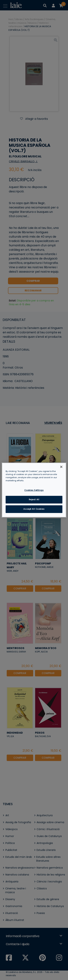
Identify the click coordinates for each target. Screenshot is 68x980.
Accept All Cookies (34, 509)
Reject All (34, 499)
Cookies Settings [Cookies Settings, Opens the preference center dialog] (34, 490)
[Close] (61, 467)
